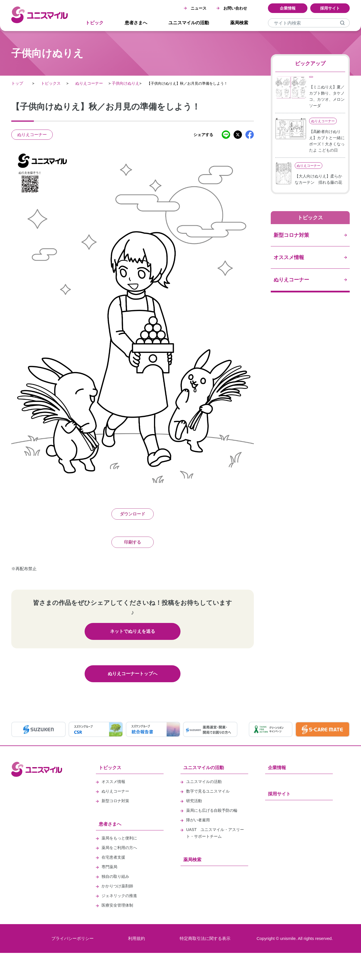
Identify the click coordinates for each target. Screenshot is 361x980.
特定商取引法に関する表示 (205, 938)
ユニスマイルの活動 (189, 23)
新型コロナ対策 (115, 801)
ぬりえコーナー (89, 83)
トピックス (51, 83)
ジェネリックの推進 (119, 896)
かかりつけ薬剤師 (117, 886)
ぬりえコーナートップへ (133, 674)
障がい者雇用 (198, 820)
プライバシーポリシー (72, 938)
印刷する (133, 542)
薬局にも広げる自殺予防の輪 (212, 810)
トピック (94, 23)
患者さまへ (136, 23)
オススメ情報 (113, 782)
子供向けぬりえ (126, 83)
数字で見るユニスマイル (208, 791)
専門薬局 (109, 867)
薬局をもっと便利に (119, 838)
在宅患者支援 (113, 857)
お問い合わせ (232, 8)
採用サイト (330, 8)
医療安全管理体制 (117, 905)
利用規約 (137, 938)
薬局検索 (239, 23)
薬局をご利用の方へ (119, 848)
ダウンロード (133, 514)
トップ (17, 83)
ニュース (195, 8)
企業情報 (288, 8)
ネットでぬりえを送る (133, 631)
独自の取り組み (115, 876)
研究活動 (194, 801)
